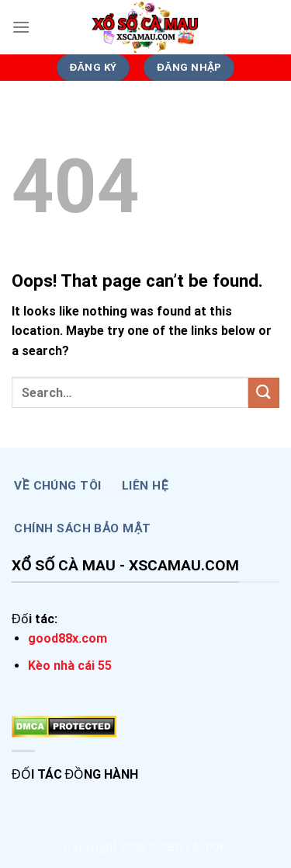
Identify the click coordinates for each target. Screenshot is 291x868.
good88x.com (68, 638)
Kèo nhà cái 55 (70, 666)
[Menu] (21, 27)
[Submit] (264, 393)
